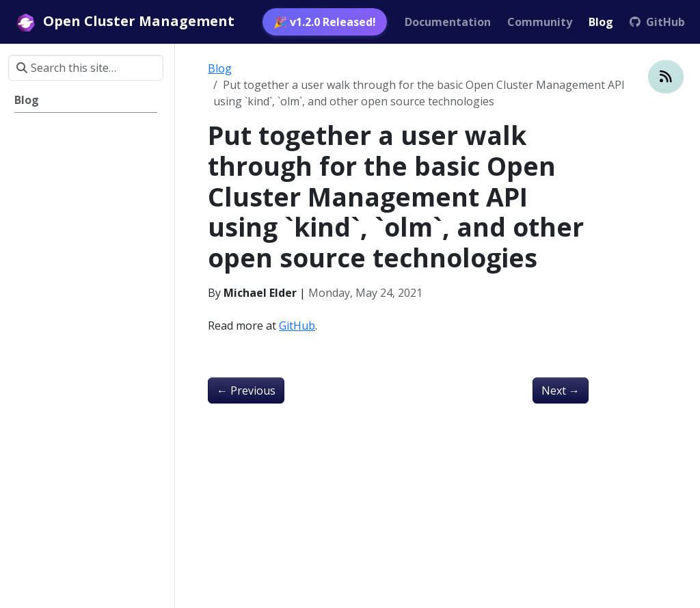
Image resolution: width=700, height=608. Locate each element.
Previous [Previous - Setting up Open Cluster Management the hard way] (246, 391)
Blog (220, 68)
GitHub (297, 326)
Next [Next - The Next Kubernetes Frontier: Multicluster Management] (561, 391)
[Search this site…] (86, 68)
